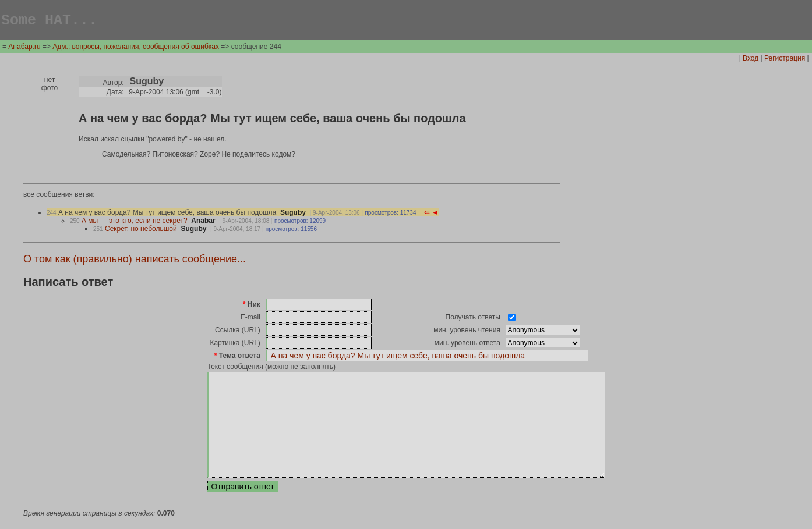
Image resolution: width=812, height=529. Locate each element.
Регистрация (785, 60)
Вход (751, 60)
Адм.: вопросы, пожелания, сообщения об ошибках (136, 48)
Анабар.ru (24, 48)
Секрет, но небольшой (141, 230)
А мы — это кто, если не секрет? (135, 222)
